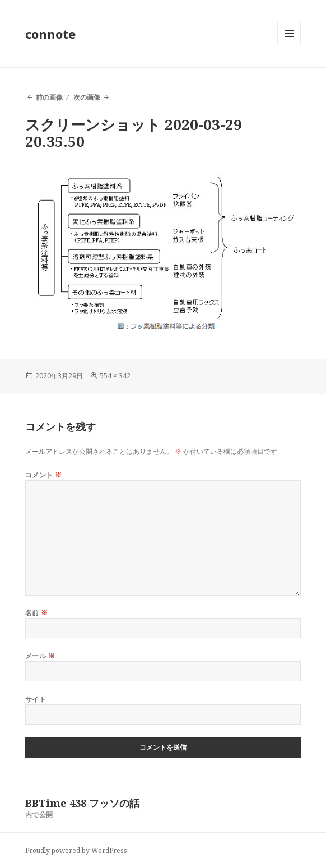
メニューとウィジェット (289, 45)
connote (50, 34)
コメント (44, 475)
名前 (37, 613)
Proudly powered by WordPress (76, 850)
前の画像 (49, 97)
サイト (36, 699)
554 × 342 (115, 376)
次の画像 (87, 97)
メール (40, 656)
